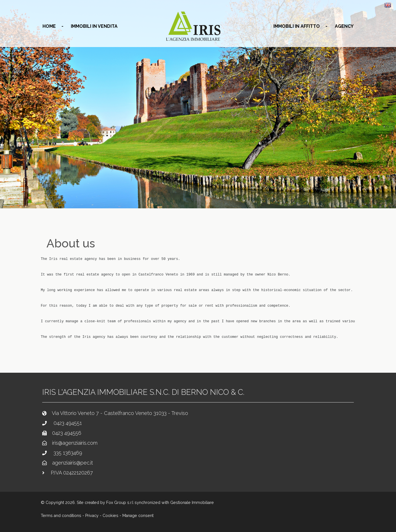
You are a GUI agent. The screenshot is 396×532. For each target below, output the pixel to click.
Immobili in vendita (94, 26)
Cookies (110, 516)
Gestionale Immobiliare (192, 503)
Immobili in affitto (297, 26)
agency (344, 26)
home (49, 26)
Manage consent (138, 516)
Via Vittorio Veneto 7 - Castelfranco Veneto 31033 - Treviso (120, 413)
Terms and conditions (61, 516)
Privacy (92, 516)
